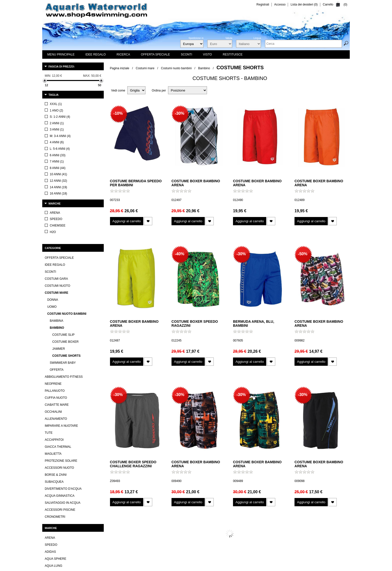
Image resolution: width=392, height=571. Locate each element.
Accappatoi (54, 311)
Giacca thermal (58, 318)
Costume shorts (66, 227)
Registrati (263, 4)
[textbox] (303, 44)
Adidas (50, 423)
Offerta (57, 241)
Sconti (50, 143)
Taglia (53, 95)
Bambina (56, 192)
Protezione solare (61, 332)
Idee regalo (55, 136)
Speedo (51, 416)
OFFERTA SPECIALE (59, 129)
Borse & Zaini (56, 346)
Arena (50, 409)
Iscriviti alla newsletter (211, 567)
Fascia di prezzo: (62, 66)
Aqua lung (53, 437)
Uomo (52, 178)
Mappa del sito (241, 567)
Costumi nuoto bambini (176, 68)
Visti (187, 567)
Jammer (59, 220)
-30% (180, 113)
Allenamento (56, 290)
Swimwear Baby (63, 234)
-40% (180, 254)
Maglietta (53, 325)
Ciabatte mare (57, 276)
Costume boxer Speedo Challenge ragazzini (133, 464)
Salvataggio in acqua (62, 374)
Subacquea (54, 353)
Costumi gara (56, 150)
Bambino (204, 68)
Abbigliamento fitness (64, 248)
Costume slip (63, 206)
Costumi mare (145, 68)
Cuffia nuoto (56, 269)
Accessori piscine (60, 381)
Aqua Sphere (55, 430)
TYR (48, 444)
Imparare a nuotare (61, 297)
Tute (49, 304)
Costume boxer (65, 213)
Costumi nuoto (57, 157)
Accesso (280, 4)
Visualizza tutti (54, 460)
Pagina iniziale (120, 68)
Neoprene (53, 255)
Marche (54, 104)
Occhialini (53, 283)
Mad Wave (53, 451)
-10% (118, 113)
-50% (303, 254)
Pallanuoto (55, 262)
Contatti (146, 567)
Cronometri (55, 388)
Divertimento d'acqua (63, 360)
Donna (53, 171)
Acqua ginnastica (60, 367)
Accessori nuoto (59, 339)
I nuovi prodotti (168, 567)
